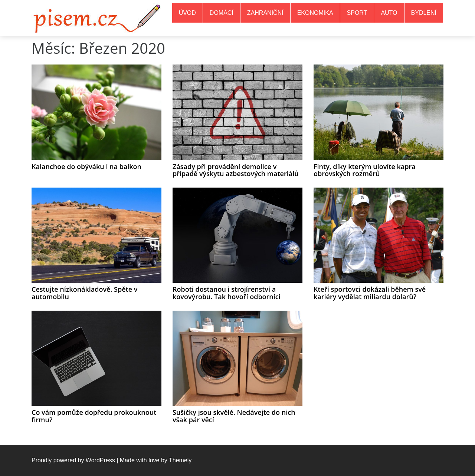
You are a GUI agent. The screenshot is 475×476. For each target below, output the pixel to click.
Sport (357, 13)
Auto (389, 13)
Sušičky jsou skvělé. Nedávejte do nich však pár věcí (234, 416)
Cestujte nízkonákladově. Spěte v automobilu (84, 293)
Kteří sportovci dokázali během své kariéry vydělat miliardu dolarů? (370, 293)
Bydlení (424, 13)
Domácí (222, 13)
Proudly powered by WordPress (73, 460)
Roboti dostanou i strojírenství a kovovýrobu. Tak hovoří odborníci (227, 293)
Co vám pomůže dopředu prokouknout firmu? (94, 416)
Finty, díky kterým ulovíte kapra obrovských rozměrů (365, 170)
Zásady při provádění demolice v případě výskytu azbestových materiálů (236, 170)
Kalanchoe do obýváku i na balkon (86, 166)
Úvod (187, 13)
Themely (180, 460)
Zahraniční (265, 13)
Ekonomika (315, 13)
